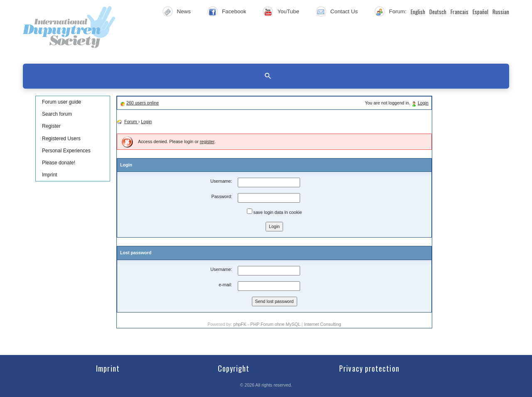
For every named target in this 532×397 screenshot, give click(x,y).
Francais (459, 12)
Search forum (57, 114)
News (184, 11)
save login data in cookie (275, 212)
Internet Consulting (322, 324)
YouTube (288, 11)
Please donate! (59, 163)
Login (423, 103)
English (418, 12)
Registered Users (61, 139)
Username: (221, 181)
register (207, 141)
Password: (222, 196)
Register (51, 126)
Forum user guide (62, 102)
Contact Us (344, 11)
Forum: (398, 11)
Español (480, 12)
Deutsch (438, 12)
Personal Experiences (66, 151)
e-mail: (225, 285)
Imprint (50, 175)
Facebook (234, 11)
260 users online (143, 103)
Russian (501, 12)
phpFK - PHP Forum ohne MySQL (267, 324)
